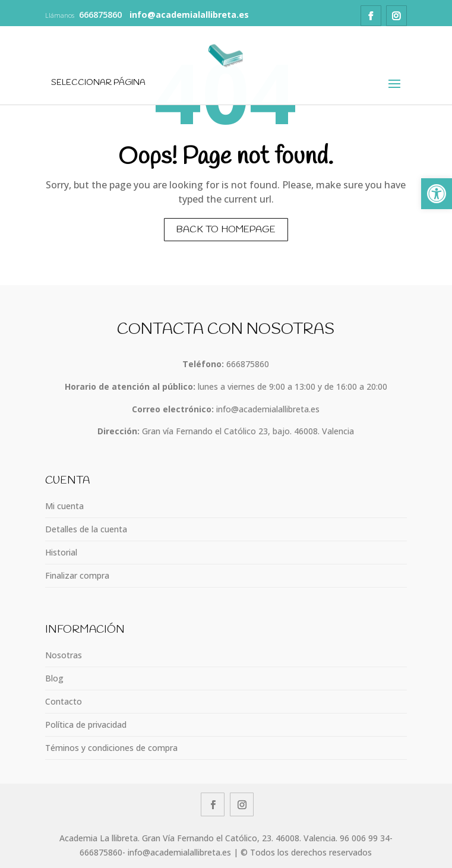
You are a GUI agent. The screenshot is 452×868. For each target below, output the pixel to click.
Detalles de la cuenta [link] (86, 529)
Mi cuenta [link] (64, 506)
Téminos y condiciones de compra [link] (111, 748)
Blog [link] (54, 678)
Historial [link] (61, 552)
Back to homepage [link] (226, 230)
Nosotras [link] (64, 655)
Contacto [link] (64, 701)
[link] (437, 194)
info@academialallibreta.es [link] (268, 409)
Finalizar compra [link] (77, 575)
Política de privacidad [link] (86, 725)
